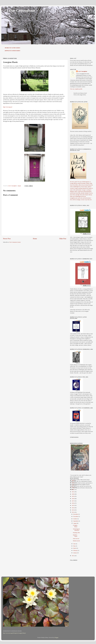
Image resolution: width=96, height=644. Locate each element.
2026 (73, 480)
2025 (73, 483)
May (74, 546)
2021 (73, 492)
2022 (73, 489)
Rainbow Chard (75, 536)
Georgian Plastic (75, 526)
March (75, 548)
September (76, 521)
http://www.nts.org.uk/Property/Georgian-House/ (14, 633)
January (75, 553)
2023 (73, 487)
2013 (73, 510)
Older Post (63, 239)
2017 (73, 501)
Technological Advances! (76, 530)
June (74, 544)
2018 (73, 499)
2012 (73, 512)
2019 (73, 496)
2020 (73, 494)
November (76, 516)
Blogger (56, 637)
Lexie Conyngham (82, 71)
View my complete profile (76, 89)
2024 (73, 485)
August (75, 523)
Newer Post (7, 239)
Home (35, 239)
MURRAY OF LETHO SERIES (12, 48)
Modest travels (76, 541)
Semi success (76, 539)
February (76, 550)
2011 (73, 556)
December (76, 514)
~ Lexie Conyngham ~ (21, 10)
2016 (73, 503)
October (75, 519)
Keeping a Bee (76, 533)
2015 (73, 505)
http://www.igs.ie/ (8, 107)
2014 (73, 508)
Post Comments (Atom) (15, 242)
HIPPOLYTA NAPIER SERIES (12, 51)
